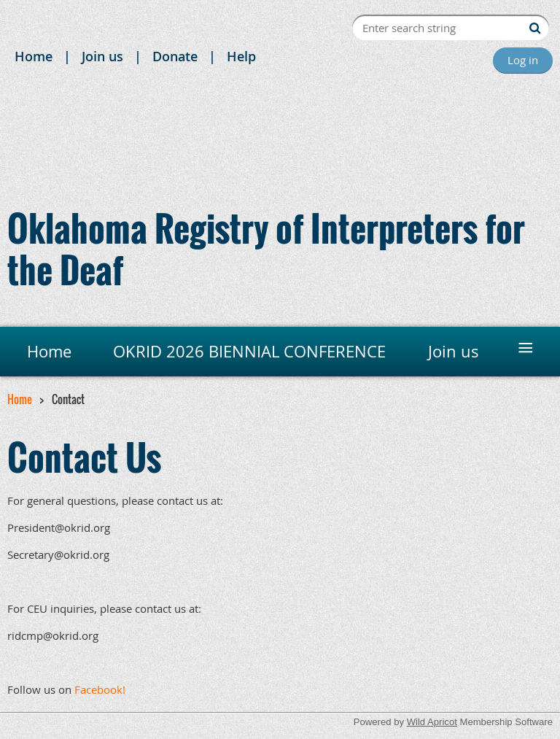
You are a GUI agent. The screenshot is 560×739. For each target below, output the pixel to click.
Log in (523, 60)
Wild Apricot (432, 722)
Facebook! (100, 689)
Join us (102, 56)
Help (241, 56)
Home (34, 56)
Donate (175, 56)
